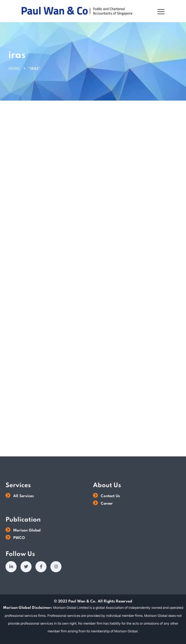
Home (14, 69)
